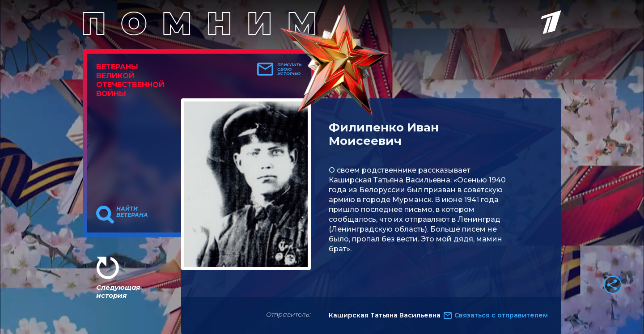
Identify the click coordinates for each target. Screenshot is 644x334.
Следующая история (118, 291)
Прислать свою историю (290, 69)
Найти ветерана (132, 212)
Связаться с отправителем (501, 315)
